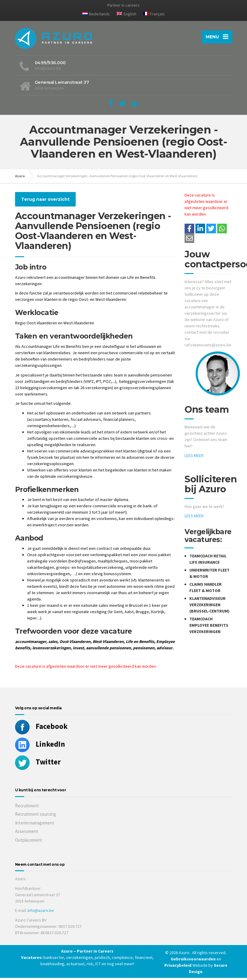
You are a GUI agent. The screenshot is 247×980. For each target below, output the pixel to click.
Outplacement (29, 842)
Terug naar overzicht (45, 201)
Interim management (35, 825)
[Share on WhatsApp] (222, 231)
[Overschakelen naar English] (126, 15)
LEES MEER (194, 458)
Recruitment (27, 807)
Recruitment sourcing (36, 816)
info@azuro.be (41, 912)
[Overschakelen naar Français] (154, 15)
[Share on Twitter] (211, 231)
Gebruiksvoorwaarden (194, 961)
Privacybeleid (178, 967)
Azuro (20, 178)
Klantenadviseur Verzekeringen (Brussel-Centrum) (209, 607)
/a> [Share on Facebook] (189, 231)
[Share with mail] (189, 240)
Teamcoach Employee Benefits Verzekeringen (209, 627)
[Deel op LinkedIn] (200, 231)
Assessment (27, 833)
